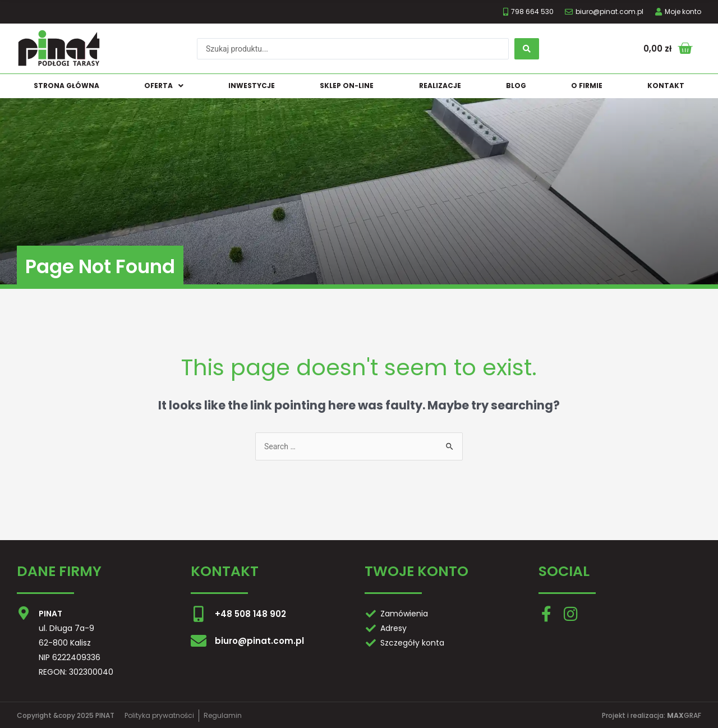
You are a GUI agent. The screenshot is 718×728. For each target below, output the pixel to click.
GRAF (684, 715)
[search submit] (527, 49)
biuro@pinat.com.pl (259, 641)
